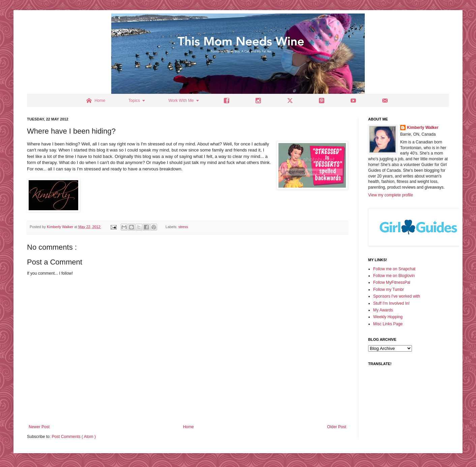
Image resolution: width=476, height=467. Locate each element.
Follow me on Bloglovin (394, 276)
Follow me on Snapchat (394, 269)
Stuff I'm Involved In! (391, 303)
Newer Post (39, 427)
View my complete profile (391, 195)
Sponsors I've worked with (397, 296)
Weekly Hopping (388, 317)
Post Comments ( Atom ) (74, 437)
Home (188, 427)
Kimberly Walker (423, 128)
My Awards (383, 310)
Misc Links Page (388, 324)
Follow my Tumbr (389, 290)
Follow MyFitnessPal (392, 282)
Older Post (337, 427)
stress (183, 227)
